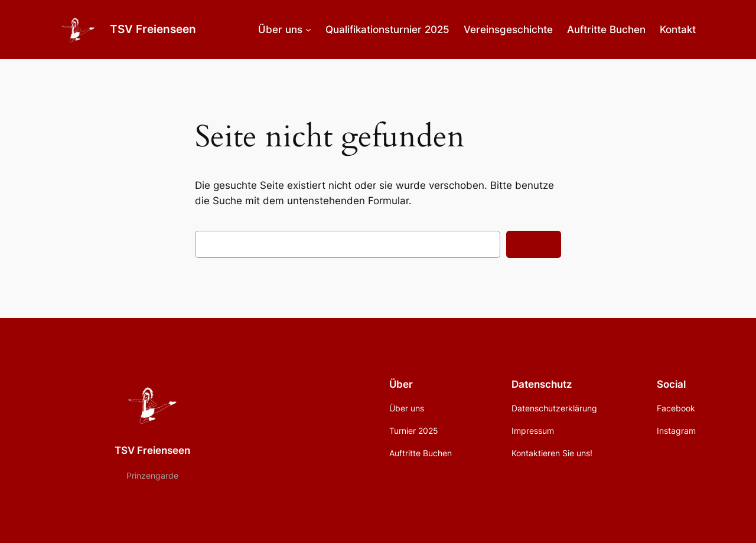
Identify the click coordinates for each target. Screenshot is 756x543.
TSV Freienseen (153, 29)
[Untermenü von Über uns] (308, 30)
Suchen (534, 244)
